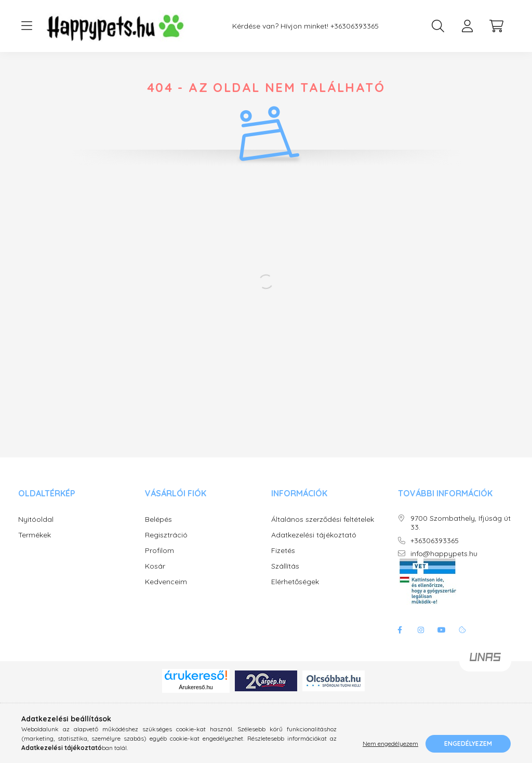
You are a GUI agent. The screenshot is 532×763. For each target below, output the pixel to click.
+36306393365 (355, 26)
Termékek (35, 545)
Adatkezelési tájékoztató (314, 545)
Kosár (155, 577)
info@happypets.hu (444, 564)
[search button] (438, 26)
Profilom (159, 561)
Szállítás (285, 577)
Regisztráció (166, 545)
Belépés (158, 530)
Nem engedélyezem (390, 744)
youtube (442, 640)
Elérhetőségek (295, 592)
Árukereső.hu (196, 698)
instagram (421, 640)
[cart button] (496, 26)
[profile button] (467, 26)
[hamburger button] (26, 26)
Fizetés (283, 561)
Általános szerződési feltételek (323, 530)
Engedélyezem (468, 744)
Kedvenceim (166, 592)
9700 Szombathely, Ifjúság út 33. (461, 533)
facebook (400, 640)
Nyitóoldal (36, 530)
